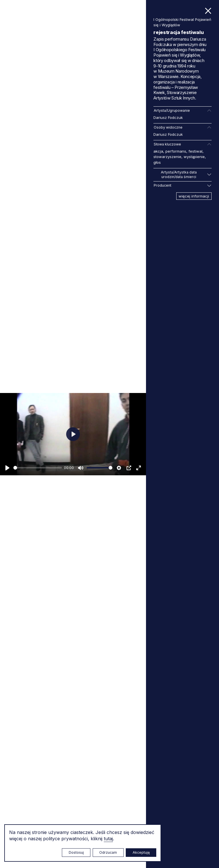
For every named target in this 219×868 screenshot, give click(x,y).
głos (157, 162)
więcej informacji (194, 196)
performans (176, 151)
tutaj (108, 839)
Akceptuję (141, 852)
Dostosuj (76, 852)
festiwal (195, 151)
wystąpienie (194, 157)
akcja (158, 151)
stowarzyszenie (167, 157)
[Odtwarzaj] (7, 468)
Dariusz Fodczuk (168, 117)
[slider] (38, 468)
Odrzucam (108, 852)
